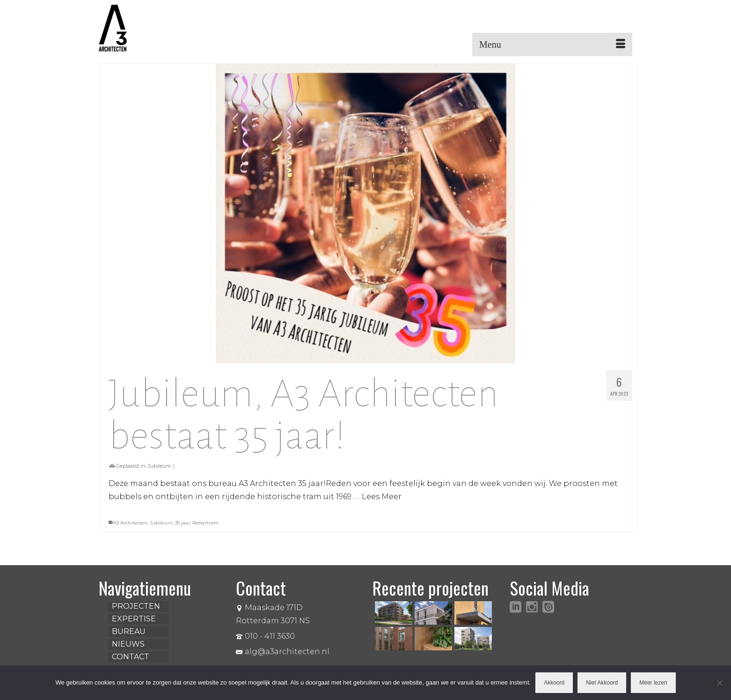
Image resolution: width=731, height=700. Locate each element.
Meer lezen (653, 683)
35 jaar (183, 523)
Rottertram (205, 523)
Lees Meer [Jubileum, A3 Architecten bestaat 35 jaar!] (382, 497)
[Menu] (552, 44)
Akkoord (554, 683)
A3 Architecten (130, 523)
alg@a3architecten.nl (283, 652)
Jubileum (159, 466)
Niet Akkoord (602, 683)
